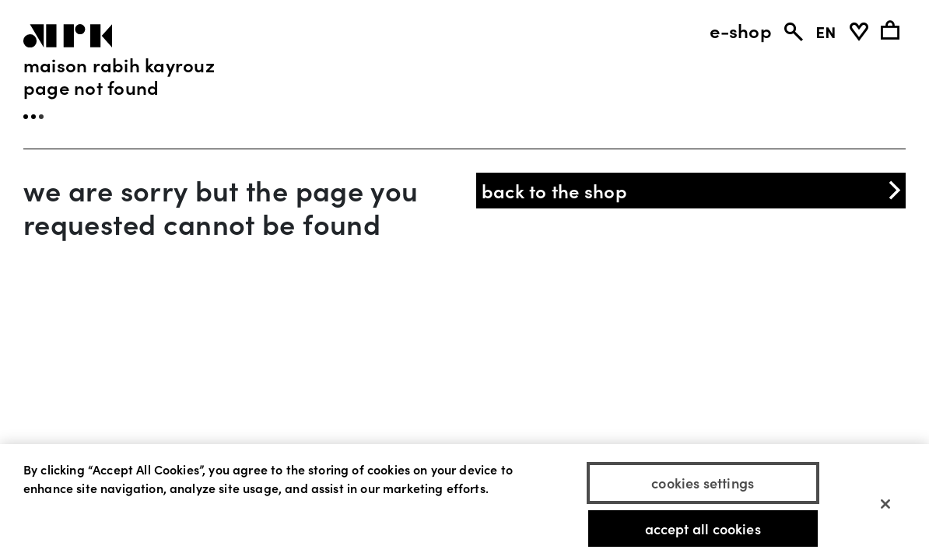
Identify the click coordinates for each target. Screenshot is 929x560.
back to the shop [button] (693, 190)
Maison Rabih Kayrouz (119, 64)
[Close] (885, 509)
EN (826, 31)
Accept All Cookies (703, 534)
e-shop (740, 31)
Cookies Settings (703, 488)
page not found (91, 87)
